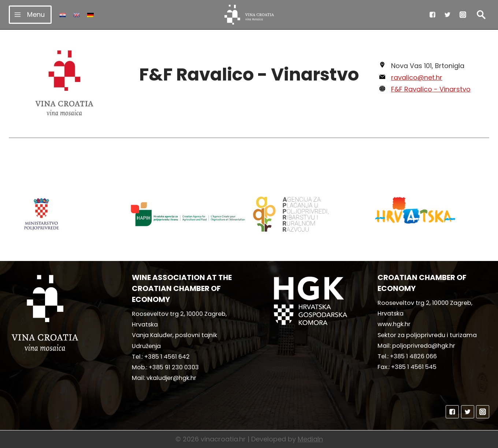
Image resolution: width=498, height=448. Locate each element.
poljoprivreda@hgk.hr (424, 346)
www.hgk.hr (394, 324)
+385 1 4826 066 (413, 356)
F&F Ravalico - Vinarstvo (431, 89)
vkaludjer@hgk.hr (171, 378)
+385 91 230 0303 (174, 367)
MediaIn (310, 439)
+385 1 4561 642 (167, 357)
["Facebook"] (432, 15)
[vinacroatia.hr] (249, 15)
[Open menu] (30, 14)
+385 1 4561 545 (414, 367)
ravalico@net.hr (417, 77)
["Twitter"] (447, 15)
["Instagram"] (463, 15)
